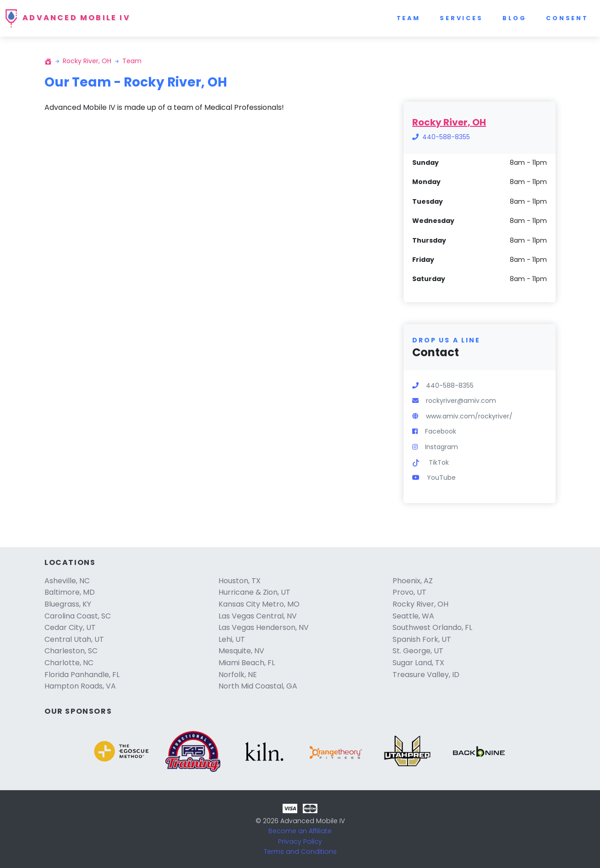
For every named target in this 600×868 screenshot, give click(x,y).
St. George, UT (418, 651)
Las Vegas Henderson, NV (264, 627)
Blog (515, 18)
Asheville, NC (67, 581)
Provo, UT (409, 592)
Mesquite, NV (241, 651)
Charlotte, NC (69, 663)
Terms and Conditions (300, 852)
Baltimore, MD (70, 592)
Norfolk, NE (238, 675)
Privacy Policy (300, 841)
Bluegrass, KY (68, 604)
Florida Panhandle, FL (82, 675)
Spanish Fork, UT (422, 639)
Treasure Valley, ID (426, 675)
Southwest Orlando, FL (432, 627)
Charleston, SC (71, 651)
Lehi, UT (232, 639)
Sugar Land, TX (418, 663)
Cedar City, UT (70, 627)
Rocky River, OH (87, 61)
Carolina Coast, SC (78, 616)
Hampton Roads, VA (80, 686)
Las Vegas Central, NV (258, 616)
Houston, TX (240, 581)
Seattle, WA (413, 616)
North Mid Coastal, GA (258, 686)
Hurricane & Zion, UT (254, 592)
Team (409, 18)
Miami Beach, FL (247, 663)
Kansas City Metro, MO (259, 604)
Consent (567, 18)
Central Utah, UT (74, 639)
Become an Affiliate (300, 831)
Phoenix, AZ (413, 581)
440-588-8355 (446, 137)
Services (461, 18)
